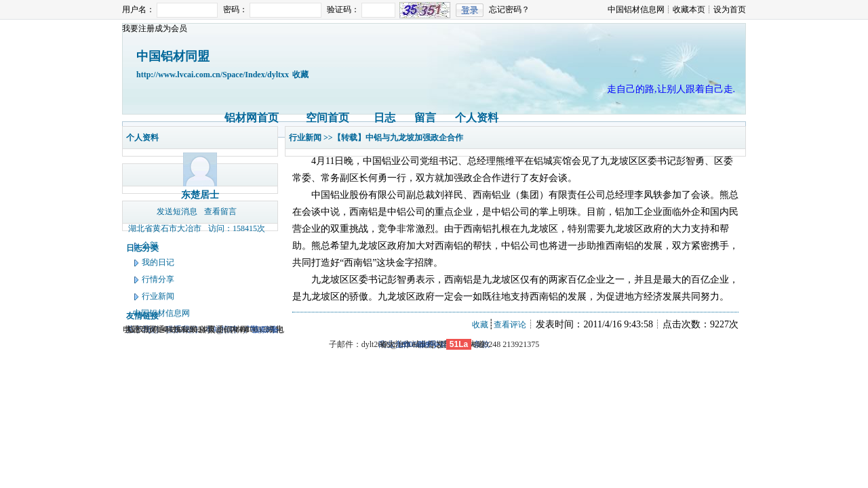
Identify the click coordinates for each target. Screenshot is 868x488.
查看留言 (220, 211)
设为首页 (730, 9)
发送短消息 (177, 211)
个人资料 (477, 118)
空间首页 (328, 118)
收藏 (300, 75)
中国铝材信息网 (636, 9)
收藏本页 (689, 9)
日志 (384, 118)
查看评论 (510, 325)
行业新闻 (158, 296)
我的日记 (158, 262)
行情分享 (158, 279)
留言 (425, 118)
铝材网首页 (252, 118)
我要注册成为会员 (155, 28)
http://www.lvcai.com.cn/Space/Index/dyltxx (213, 75)
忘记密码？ (509, 9)
